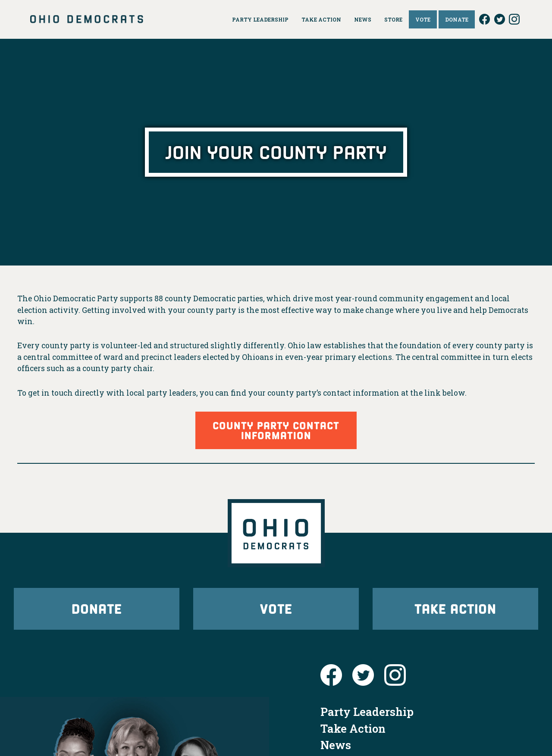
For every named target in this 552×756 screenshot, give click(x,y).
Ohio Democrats (87, 19)
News (336, 745)
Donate (97, 608)
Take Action (455, 608)
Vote (276, 608)
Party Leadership (367, 712)
